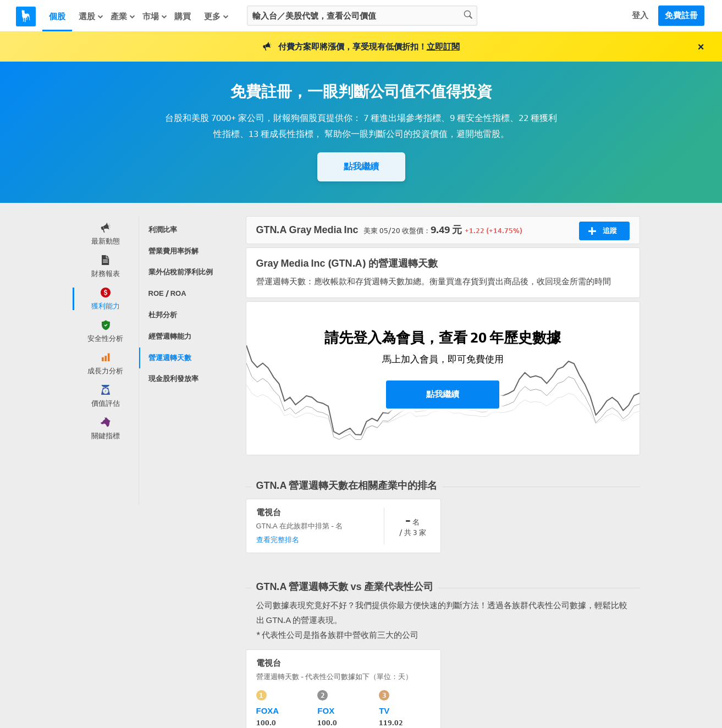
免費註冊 (681, 15)
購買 (183, 16)
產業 (123, 16)
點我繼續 (361, 166)
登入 (640, 15)
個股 (57, 16)
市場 (155, 16)
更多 (217, 16)
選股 (91, 16)
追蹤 (602, 231)
